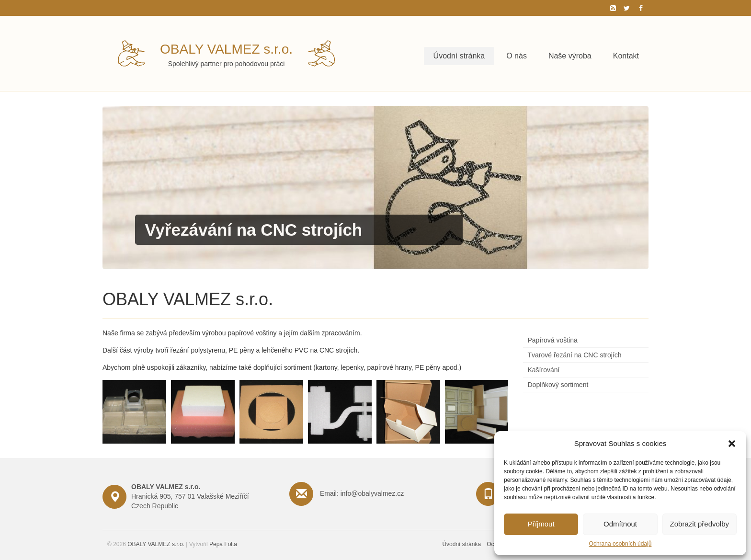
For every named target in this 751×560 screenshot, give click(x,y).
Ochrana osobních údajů (620, 544)
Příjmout (541, 524)
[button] (732, 444)
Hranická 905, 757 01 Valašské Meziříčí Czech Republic (190, 496)
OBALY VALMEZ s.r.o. (226, 49)
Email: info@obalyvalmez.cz (362, 493)
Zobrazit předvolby (700, 524)
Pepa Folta (223, 544)
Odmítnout (620, 524)
